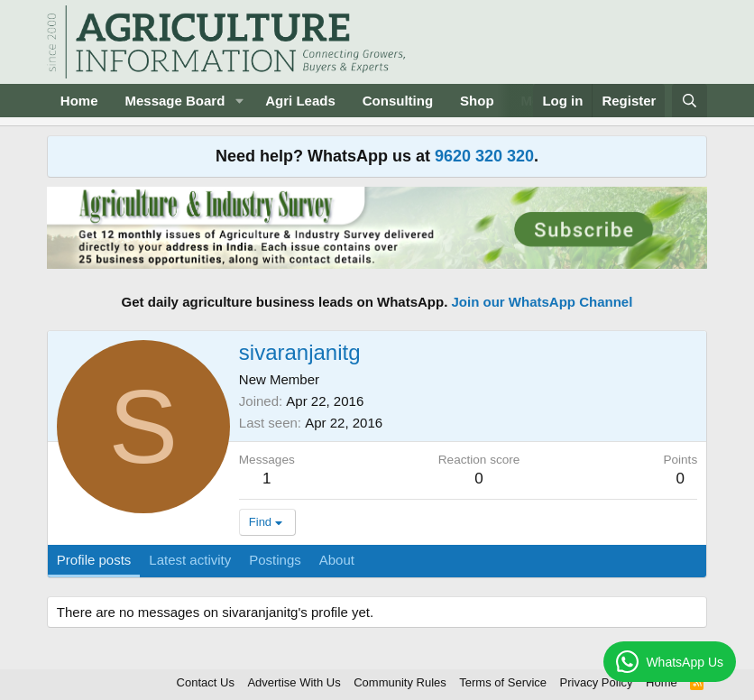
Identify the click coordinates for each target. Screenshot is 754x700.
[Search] (690, 101)
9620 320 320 (484, 156)
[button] (239, 101)
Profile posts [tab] (94, 560)
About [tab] (337, 560)
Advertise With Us (294, 682)
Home (79, 101)
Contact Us (206, 682)
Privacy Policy (597, 682)
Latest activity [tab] (190, 560)
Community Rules (400, 682)
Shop (477, 101)
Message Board (175, 101)
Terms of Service (503, 682)
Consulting (398, 101)
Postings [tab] (275, 560)
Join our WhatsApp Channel (543, 302)
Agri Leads (300, 101)
